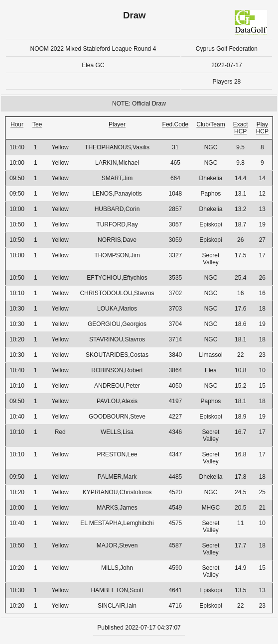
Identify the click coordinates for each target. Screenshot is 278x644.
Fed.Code (176, 124)
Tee (37, 124)
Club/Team (210, 124)
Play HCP (262, 128)
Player (117, 124)
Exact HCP (241, 128)
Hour (17, 124)
